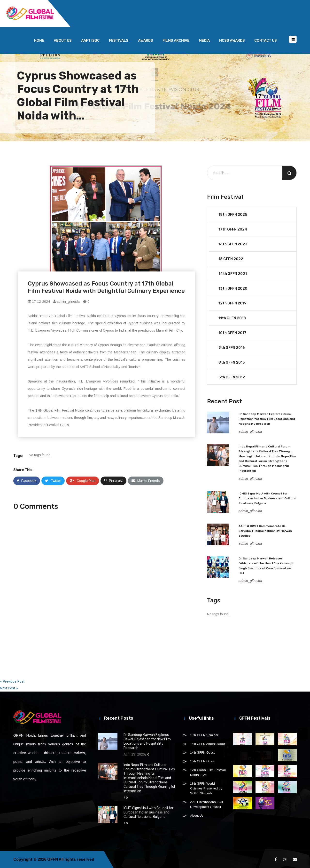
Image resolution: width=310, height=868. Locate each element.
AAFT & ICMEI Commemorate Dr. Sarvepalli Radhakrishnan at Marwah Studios (265, 531)
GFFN (53, 859)
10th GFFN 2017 (232, 333)
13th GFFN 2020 (233, 288)
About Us (63, 40)
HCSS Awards (232, 40)
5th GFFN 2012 (232, 377)
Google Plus (83, 481)
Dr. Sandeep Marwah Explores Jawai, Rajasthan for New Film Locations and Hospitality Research (267, 419)
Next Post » (9, 688)
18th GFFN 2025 (233, 215)
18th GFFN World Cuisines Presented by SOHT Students (206, 788)
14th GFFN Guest (202, 753)
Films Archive (176, 40)
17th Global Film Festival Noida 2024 (208, 772)
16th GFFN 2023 (233, 244)
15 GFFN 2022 (231, 259)
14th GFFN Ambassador (208, 744)
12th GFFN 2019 (232, 303)
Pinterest (113, 481)
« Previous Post (12, 681)
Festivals (119, 40)
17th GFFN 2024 (233, 229)
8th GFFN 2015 (232, 362)
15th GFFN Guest (202, 761)
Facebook (27, 481)
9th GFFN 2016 (232, 348)
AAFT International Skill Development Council (207, 804)
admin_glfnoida (66, 302)
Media (204, 40)
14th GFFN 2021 (233, 274)
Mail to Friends (146, 481)
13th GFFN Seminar (204, 735)
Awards (146, 40)
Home (39, 40)
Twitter (53, 481)
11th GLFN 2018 (232, 318)
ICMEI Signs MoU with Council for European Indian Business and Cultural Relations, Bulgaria (267, 498)
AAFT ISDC (90, 40)
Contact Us (266, 40)
